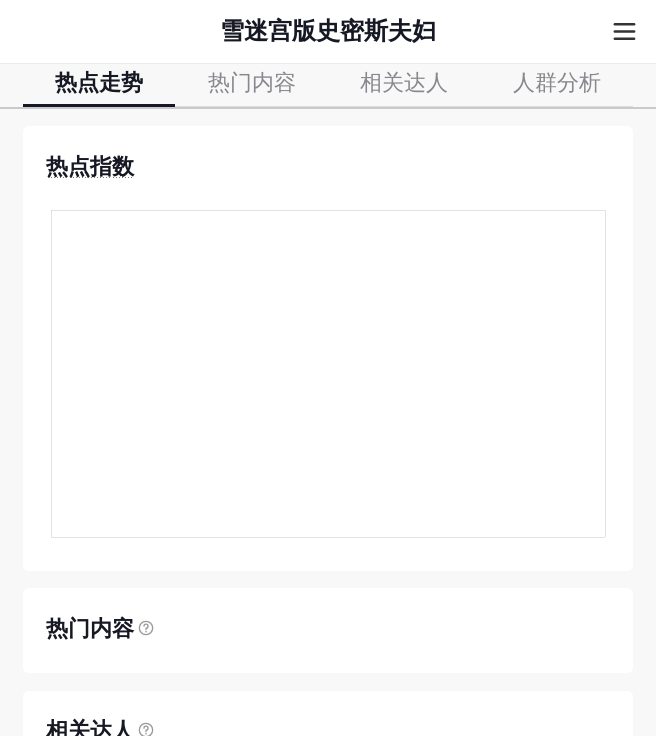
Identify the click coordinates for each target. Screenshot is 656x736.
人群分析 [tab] (557, 83)
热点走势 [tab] (99, 83)
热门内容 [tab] (252, 83)
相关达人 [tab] (404, 83)
